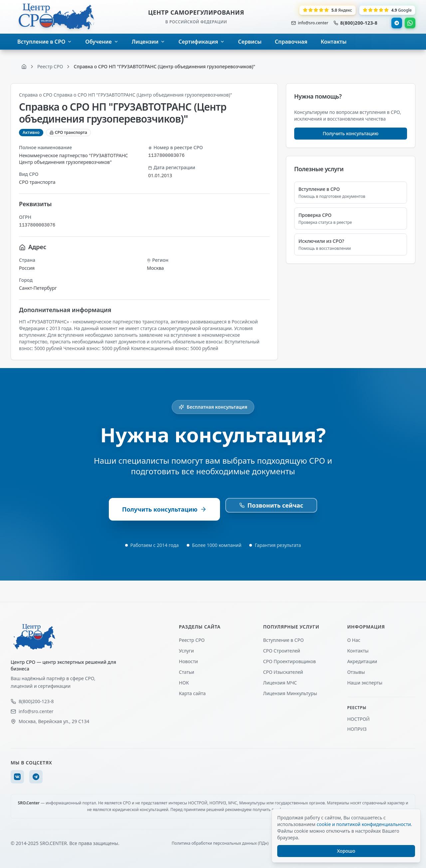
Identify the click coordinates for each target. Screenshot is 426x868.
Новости (189, 661)
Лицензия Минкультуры (290, 693)
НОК (184, 683)
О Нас (354, 640)
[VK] (17, 777)
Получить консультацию (351, 133)
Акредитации (362, 661)
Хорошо (346, 851)
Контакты (358, 651)
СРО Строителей (281, 651)
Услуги (187, 651)
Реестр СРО (192, 640)
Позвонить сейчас (271, 505)
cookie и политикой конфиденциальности (364, 824)
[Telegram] (36, 777)
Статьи (187, 672)
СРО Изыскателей (283, 672)
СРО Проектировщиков (289, 661)
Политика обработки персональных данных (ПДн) (220, 843)
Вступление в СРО (283, 640)
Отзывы (356, 672)
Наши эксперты (365, 683)
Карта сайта (192, 693)
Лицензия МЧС (280, 683)
